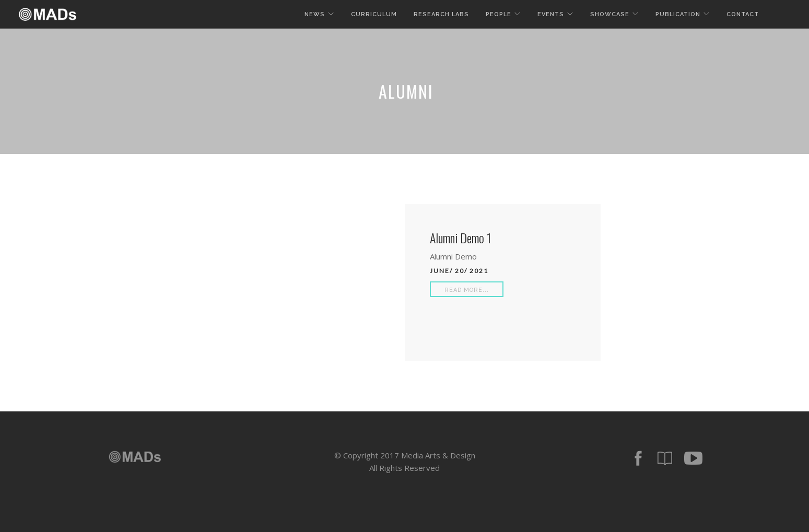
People (499, 14)
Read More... (467, 290)
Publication (678, 14)
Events (551, 14)
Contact (743, 14)
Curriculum (374, 14)
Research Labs (441, 14)
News (315, 14)
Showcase (610, 14)
